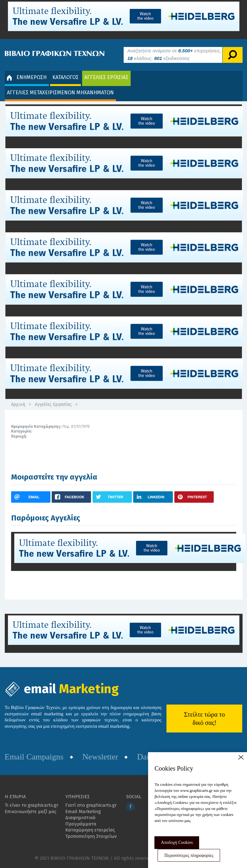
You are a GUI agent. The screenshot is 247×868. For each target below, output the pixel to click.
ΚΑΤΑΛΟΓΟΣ (65, 77)
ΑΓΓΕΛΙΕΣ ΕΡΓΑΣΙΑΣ (106, 77)
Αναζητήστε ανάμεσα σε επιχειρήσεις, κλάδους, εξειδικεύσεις (174, 54)
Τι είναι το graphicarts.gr (32, 805)
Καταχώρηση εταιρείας (90, 830)
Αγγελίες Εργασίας (53, 404)
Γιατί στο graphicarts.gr (91, 805)
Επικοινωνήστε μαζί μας (31, 812)
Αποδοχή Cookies (177, 842)
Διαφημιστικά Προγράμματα (81, 821)
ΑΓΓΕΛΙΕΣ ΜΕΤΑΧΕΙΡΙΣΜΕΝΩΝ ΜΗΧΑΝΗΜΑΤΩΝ (60, 93)
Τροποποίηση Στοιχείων (91, 836)
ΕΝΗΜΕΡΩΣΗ (27, 77)
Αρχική (18, 404)
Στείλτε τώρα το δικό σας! (204, 719)
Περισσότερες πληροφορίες (189, 855)
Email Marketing (83, 812)
